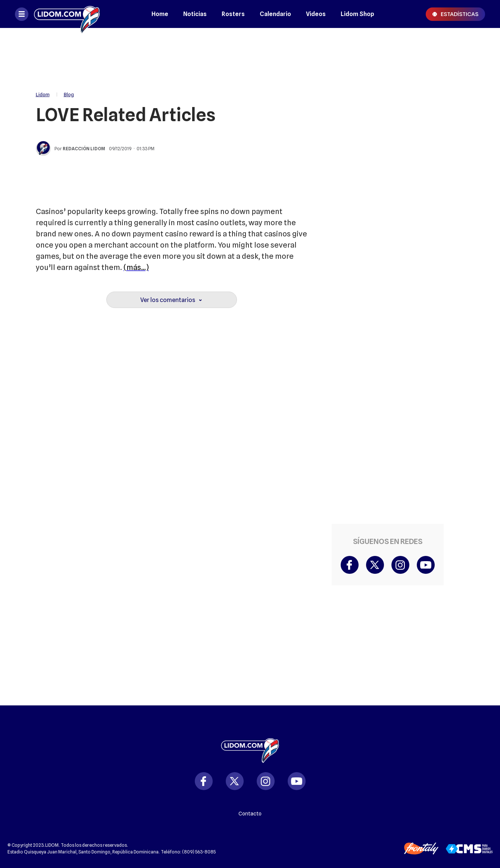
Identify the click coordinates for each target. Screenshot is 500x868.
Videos (316, 14)
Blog (69, 94)
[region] (250, 56)
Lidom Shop (357, 14)
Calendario (275, 14)
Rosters (233, 14)
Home (160, 14)
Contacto (250, 814)
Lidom (43, 94)
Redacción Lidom (84, 149)
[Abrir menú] (22, 14)
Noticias (195, 14)
